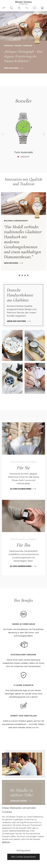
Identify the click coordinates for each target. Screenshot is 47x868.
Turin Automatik (24, 152)
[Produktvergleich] (27, 8)
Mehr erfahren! (11, 68)
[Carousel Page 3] (25, 275)
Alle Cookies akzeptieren (23, 857)
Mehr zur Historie (16, 321)
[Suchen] (12, 8)
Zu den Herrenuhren (21, 566)
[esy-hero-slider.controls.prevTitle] (3, 25)
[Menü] (4, 8)
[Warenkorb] (42, 8)
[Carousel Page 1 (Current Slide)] (19, 275)
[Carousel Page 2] (22, 275)
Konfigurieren (24, 851)
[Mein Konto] (19, 8)
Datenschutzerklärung (19, 831)
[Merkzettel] (34, 8)
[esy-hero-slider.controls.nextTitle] (44, 25)
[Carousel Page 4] (28, 275)
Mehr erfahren (11, 263)
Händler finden (18, 801)
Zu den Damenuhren (21, 489)
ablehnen (6, 842)
